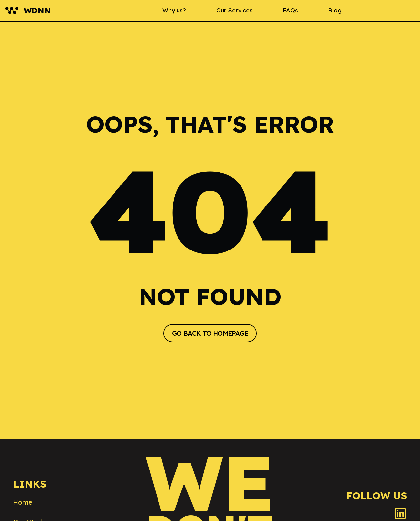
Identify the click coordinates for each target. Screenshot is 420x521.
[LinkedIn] (400, 513)
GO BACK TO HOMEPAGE (210, 333)
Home (23, 502)
